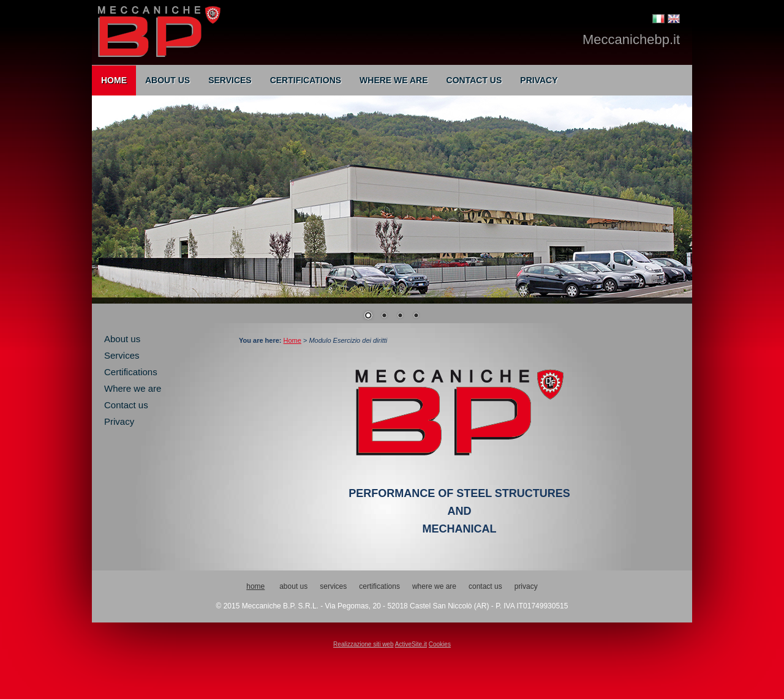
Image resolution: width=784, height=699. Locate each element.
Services (230, 80)
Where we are (394, 80)
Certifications (306, 80)
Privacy (539, 80)
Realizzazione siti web (363, 644)
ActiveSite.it (411, 644)
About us (168, 80)
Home (114, 80)
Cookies (440, 644)
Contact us (474, 80)
